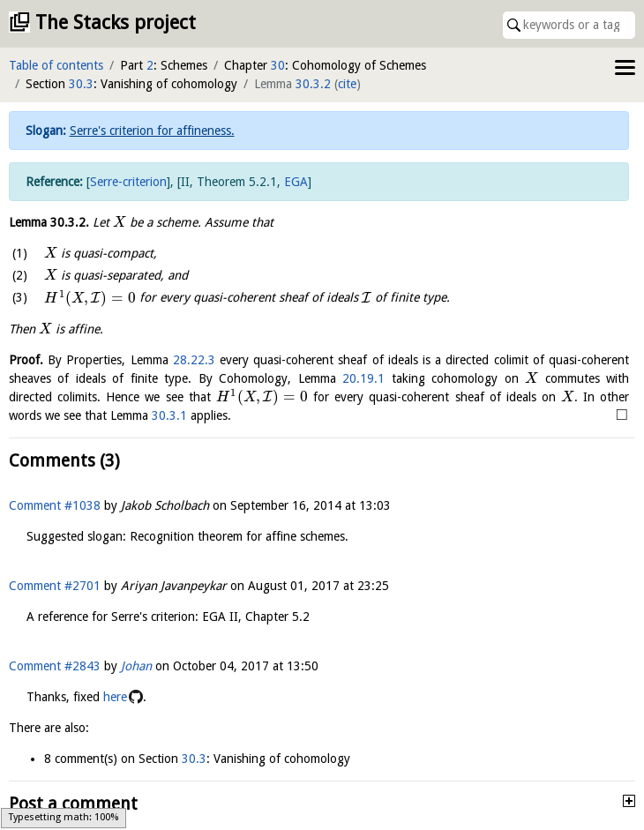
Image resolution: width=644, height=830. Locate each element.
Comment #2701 (55, 586)
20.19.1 (363, 378)
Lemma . (49, 222)
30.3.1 (169, 415)
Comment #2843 (55, 666)
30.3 (81, 84)
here (115, 697)
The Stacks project (116, 22)
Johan (136, 666)
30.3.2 (313, 84)
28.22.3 (194, 360)
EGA (296, 182)
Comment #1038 (55, 505)
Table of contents (56, 65)
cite (347, 84)
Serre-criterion (128, 182)
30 (278, 65)
